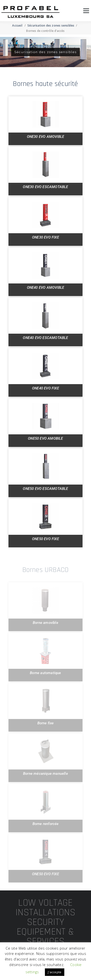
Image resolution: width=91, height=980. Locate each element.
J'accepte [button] (55, 972)
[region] (45, 52)
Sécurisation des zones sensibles (51, 25)
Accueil (17, 25)
